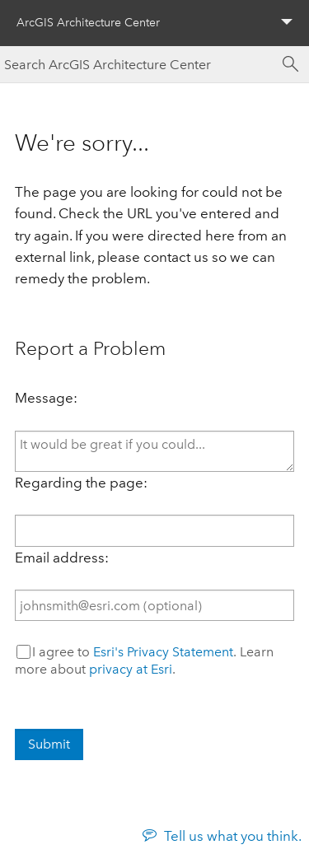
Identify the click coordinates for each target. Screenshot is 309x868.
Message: (46, 398)
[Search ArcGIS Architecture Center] (138, 65)
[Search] (291, 64)
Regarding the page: (81, 483)
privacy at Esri (131, 669)
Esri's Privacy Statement (163, 652)
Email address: (62, 558)
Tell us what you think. (233, 836)
